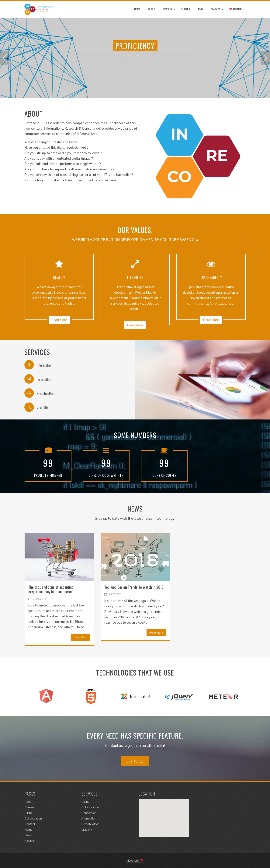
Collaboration (33, 818)
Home (137, 9)
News (200, 9)
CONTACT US (135, 761)
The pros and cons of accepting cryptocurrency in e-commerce (51, 589)
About (151, 9)
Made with (135, 861)
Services (167, 9)
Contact (215, 9)
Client (28, 813)
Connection (89, 813)
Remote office (90, 824)
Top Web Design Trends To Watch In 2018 (134, 587)
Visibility (87, 830)
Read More (59, 320)
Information (89, 818)
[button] (165, 813)
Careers (185, 9)
